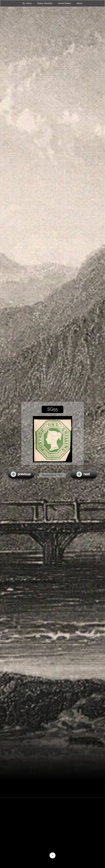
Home (27, 3)
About (80, 3)
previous (21, 474)
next (83, 474)
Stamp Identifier (45, 3)
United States (65, 3)
